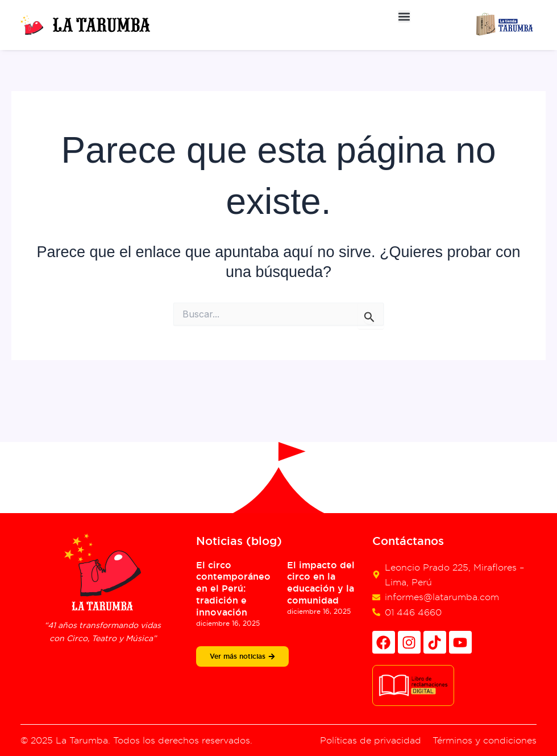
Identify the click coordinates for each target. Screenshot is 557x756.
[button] (404, 16)
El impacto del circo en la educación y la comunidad (321, 583)
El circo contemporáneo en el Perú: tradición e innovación (233, 589)
